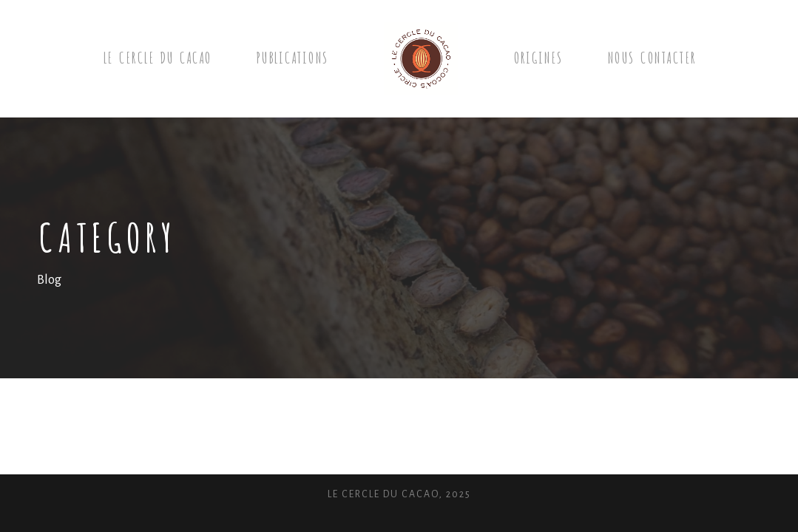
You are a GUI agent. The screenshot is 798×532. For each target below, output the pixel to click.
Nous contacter (652, 57)
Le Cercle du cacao (157, 57)
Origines (538, 57)
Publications (292, 57)
